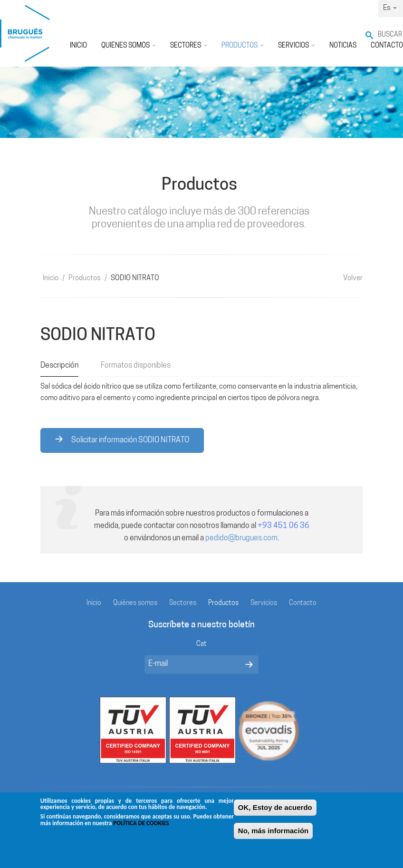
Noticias (343, 46)
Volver (353, 278)
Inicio (78, 46)
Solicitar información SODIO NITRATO (122, 440)
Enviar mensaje (249, 664)
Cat (201, 644)
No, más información (273, 834)
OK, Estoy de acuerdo (275, 811)
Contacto (303, 603)
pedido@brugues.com (241, 538)
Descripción (59, 366)
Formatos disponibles (136, 366)
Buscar (390, 35)
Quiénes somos (129, 46)
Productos (243, 46)
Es (390, 8)
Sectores (189, 46)
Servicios (297, 46)
